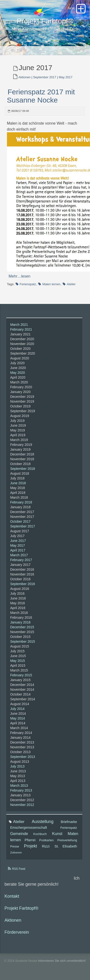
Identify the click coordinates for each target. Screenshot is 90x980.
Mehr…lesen (20, 276)
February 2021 (21, 329)
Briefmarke (69, 822)
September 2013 (23, 757)
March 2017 (19, 555)
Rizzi (46, 846)
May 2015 (17, 661)
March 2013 (19, 786)
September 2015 (23, 641)
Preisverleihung (67, 840)
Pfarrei (30, 840)
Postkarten (46, 840)
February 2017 (21, 560)
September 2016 (23, 584)
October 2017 (20, 521)
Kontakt (12, 896)
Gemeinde (19, 834)
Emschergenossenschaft (28, 828)
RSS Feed (19, 869)
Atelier (71, 284)
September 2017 (45, 77)
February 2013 (21, 790)
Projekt (30, 846)
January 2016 (20, 622)
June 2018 (18, 483)
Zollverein (16, 853)
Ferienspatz (28, 284)
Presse (15, 847)
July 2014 (17, 709)
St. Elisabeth (66, 846)
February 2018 (21, 502)
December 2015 (22, 627)
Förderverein (17, 932)
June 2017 (18, 541)
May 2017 (66, 77)
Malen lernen (51, 284)
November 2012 (22, 805)
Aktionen (25, 77)
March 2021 (19, 325)
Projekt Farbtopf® (21, 908)
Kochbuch (40, 834)
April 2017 (18, 550)
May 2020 (17, 373)
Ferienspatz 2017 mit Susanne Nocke (41, 96)
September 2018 (23, 469)
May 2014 (17, 718)
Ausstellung (42, 822)
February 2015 (21, 675)
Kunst (57, 834)
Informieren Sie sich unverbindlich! (62, 961)
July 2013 (17, 766)
